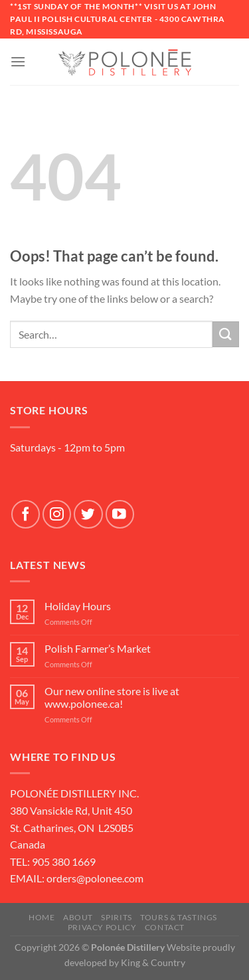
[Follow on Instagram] (57, 514)
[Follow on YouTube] (120, 514)
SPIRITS (116, 917)
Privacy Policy (102, 927)
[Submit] (226, 334)
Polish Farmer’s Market (98, 648)
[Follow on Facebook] (26, 514)
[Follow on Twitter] (88, 514)
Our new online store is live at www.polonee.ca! (112, 697)
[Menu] (18, 61)
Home (41, 917)
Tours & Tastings (179, 917)
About (78, 917)
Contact (165, 927)
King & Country (153, 962)
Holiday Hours (78, 606)
